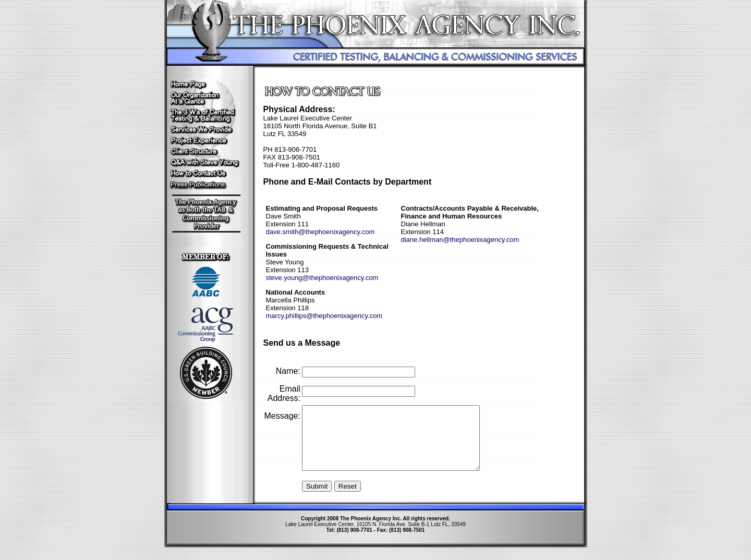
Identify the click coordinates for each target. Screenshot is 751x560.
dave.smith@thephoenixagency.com (320, 232)
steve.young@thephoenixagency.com (322, 278)
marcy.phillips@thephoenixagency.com (324, 316)
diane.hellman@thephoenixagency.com (460, 240)
